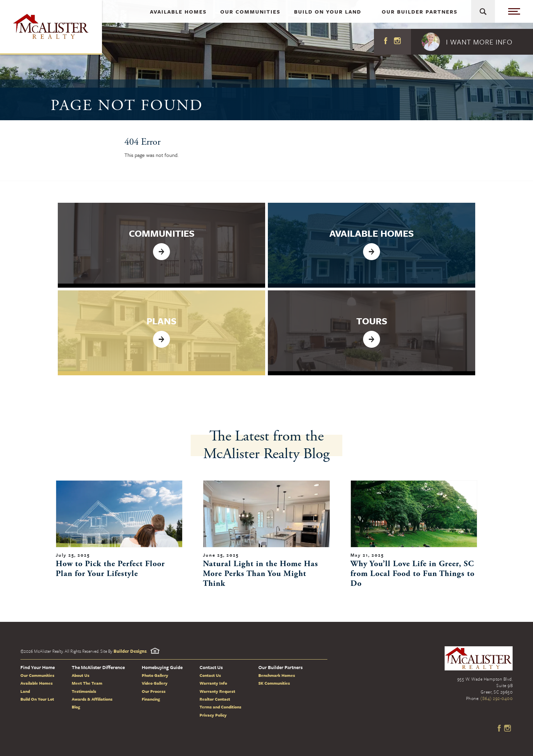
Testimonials (84, 691)
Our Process (154, 691)
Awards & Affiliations (92, 699)
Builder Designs (130, 651)
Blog (76, 707)
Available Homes (37, 683)
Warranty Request (217, 691)
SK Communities (274, 683)
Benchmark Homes (277, 675)
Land (25, 691)
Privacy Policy (213, 715)
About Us (81, 675)
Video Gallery (155, 683)
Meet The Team (87, 683)
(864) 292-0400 (496, 698)
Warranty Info (213, 683)
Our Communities (37, 675)
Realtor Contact (215, 699)
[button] (472, 42)
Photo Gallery (155, 675)
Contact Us (210, 675)
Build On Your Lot (37, 699)
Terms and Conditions (220, 707)
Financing (151, 699)
